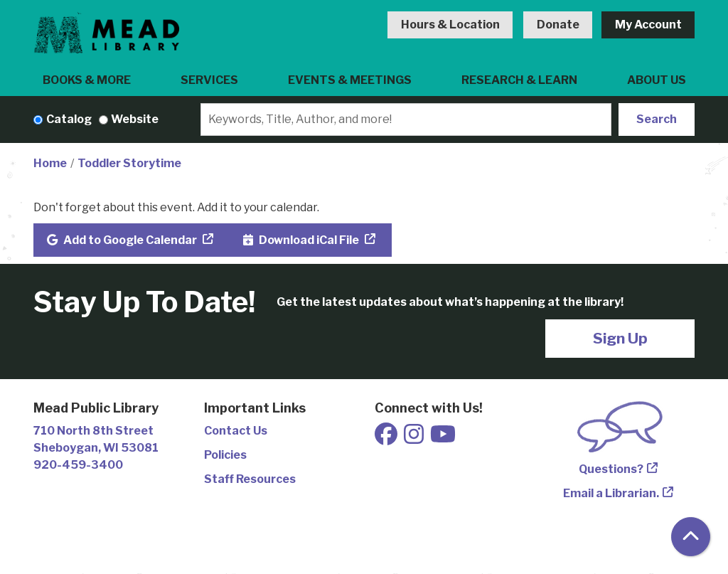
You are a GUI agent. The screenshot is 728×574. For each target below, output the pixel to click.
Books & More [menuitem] (87, 80)
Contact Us (236, 431)
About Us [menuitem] (657, 80)
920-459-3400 (78, 465)
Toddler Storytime (129, 163)
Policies (225, 455)
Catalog (69, 119)
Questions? (611, 469)
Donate (558, 25)
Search (657, 119)
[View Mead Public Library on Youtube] (443, 439)
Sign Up (620, 338)
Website (135, 119)
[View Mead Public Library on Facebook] (387, 439)
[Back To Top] (691, 537)
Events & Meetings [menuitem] (350, 80)
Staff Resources (250, 479)
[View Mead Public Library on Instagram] (415, 439)
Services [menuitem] (209, 80)
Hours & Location (450, 25)
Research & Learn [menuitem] (519, 80)
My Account (648, 25)
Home (50, 163)
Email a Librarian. (611, 493)
